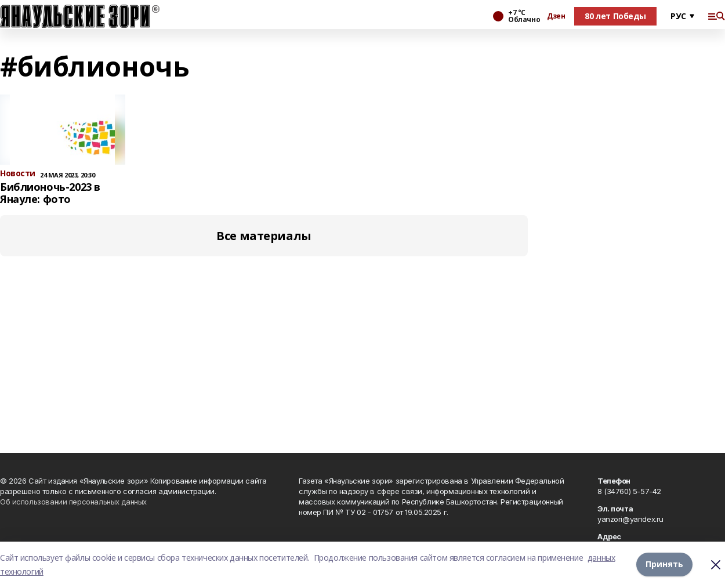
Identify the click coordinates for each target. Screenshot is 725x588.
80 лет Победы (615, 16)
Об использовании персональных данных (73, 502)
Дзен (556, 16)
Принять (664, 565)
